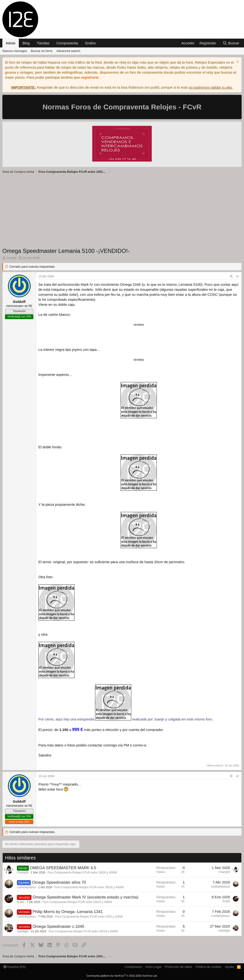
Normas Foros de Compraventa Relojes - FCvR (122, 107)
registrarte (90, 77)
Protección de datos (179, 967)
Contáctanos (133, 967)
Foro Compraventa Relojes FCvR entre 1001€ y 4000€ (82, 873)
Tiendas (43, 43)
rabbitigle (23, 931)
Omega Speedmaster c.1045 (58, 926)
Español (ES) (14, 967)
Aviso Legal (153, 967)
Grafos (90, 43)
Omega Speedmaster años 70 (59, 882)
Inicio (11, 43)
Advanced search (68, 51)
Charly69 (23, 873)
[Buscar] (231, 43)
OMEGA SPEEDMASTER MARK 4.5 (63, 868)
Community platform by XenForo (122, 976)
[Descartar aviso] (237, 62)
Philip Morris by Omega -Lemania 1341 (68, 912)
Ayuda (229, 967)
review (139, 324)
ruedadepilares (26, 887)
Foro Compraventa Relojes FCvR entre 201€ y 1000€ (89, 917)
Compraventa (67, 43)
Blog (26, 43)
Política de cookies (208, 967)
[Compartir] (231, 277)
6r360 (21, 902)
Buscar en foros (42, 51)
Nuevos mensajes (15, 51)
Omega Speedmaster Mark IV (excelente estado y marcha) (85, 897)
